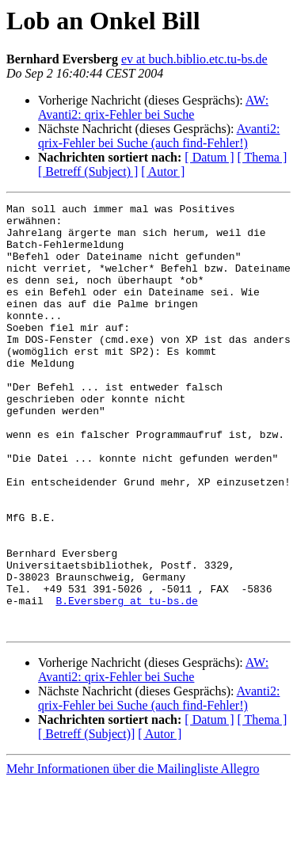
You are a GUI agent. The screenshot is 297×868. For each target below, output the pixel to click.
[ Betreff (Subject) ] (88, 171)
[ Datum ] (209, 157)
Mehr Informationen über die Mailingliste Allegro (133, 854)
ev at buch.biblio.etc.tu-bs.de (194, 59)
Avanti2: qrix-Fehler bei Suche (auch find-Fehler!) (159, 136)
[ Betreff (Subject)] (86, 819)
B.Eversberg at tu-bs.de (126, 681)
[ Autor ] (163, 171)
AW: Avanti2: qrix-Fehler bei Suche (153, 107)
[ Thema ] (263, 157)
